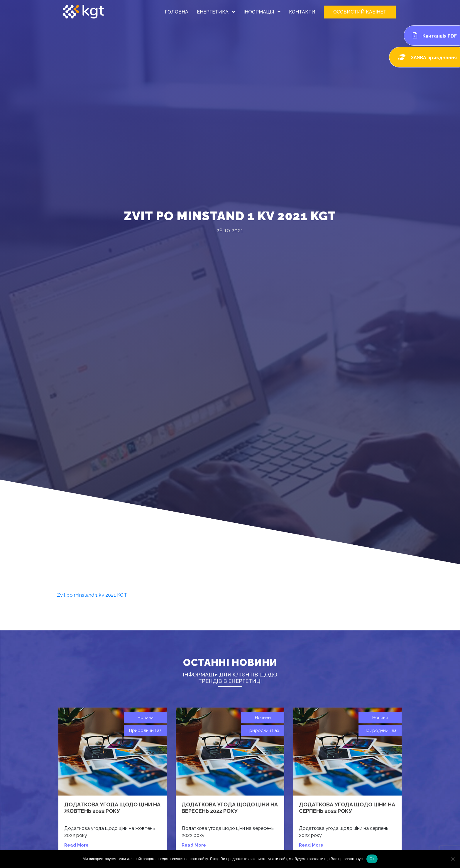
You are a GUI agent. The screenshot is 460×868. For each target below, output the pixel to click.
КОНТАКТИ (302, 12)
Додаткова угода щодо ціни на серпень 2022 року (347, 808)
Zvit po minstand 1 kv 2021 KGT (92, 595)
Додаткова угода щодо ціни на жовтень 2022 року (112, 808)
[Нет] (453, 859)
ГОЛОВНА (177, 12)
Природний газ (145, 730)
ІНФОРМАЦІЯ (262, 12)
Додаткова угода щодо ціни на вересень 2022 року (230, 808)
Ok (372, 859)
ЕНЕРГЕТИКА (216, 12)
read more (76, 845)
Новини (146, 718)
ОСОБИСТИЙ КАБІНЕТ (360, 12)
